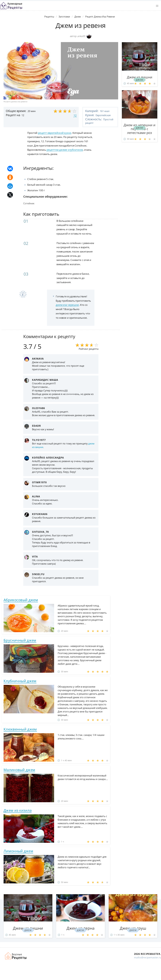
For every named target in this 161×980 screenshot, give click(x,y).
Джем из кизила (18, 810)
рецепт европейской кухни (55, 133)
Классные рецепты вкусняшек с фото (11, 6)
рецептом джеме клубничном (65, 150)
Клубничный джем (20, 681)
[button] (157, 6)
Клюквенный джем (20, 729)
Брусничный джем (20, 640)
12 (75, 115)
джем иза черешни (67, 305)
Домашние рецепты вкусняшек (16, 956)
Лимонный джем (18, 851)
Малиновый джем (19, 770)
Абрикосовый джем (21, 600)
